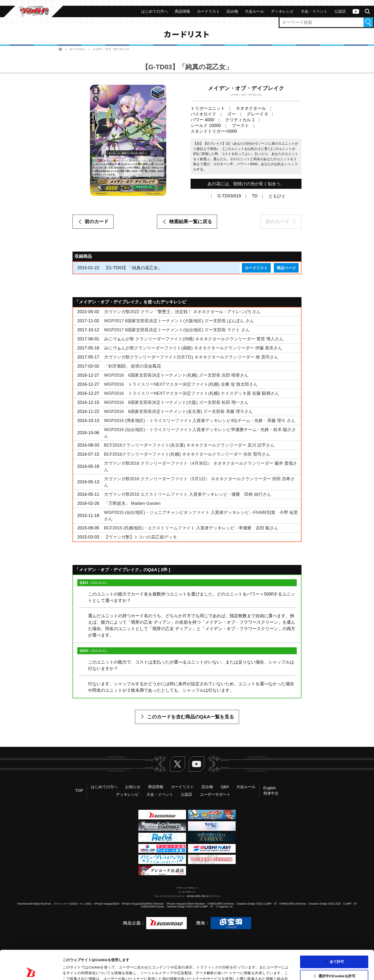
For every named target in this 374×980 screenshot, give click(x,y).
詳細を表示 (230, 971)
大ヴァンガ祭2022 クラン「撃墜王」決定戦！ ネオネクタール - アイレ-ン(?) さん (182, 312)
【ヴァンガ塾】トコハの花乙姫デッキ (140, 537)
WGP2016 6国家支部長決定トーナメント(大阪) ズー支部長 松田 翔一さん (176, 402)
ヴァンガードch (356, 11)
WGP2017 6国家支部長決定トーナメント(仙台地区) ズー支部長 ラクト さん (177, 330)
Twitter (177, 764)
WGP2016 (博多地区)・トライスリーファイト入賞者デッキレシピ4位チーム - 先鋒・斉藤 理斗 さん (200, 421)
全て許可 (337, 932)
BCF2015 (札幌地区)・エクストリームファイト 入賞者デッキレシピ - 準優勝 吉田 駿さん (191, 528)
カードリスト (77, 49)
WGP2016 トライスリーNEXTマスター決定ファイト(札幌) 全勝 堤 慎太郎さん (181, 384)
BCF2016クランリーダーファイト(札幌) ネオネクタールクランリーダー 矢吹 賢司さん (187, 454)
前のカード (97, 221)
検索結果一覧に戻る (191, 221)
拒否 (337, 961)
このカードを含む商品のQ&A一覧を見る (191, 717)
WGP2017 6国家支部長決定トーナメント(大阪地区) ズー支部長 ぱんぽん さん (179, 321)
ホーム (60, 49)
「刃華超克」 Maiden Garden (132, 503)
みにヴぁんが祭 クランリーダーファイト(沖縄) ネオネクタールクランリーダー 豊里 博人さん (194, 339)
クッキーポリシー (187, 892)
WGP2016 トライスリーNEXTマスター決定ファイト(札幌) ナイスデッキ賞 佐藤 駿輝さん (192, 393)
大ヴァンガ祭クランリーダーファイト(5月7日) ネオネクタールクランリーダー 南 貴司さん (191, 357)
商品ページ (286, 268)
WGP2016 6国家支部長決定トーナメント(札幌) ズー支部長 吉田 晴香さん (176, 375)
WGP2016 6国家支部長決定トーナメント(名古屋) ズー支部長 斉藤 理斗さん (178, 411)
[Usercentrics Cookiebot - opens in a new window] (31, 971)
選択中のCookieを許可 (337, 947)
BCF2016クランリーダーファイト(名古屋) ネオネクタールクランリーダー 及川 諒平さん (189, 445)
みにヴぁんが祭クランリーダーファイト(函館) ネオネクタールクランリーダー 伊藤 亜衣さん (193, 348)
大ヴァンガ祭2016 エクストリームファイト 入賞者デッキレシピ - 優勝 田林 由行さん (188, 494)
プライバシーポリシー (187, 888)
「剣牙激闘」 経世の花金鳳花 (132, 366)
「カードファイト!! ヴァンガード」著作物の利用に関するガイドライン (187, 896)
